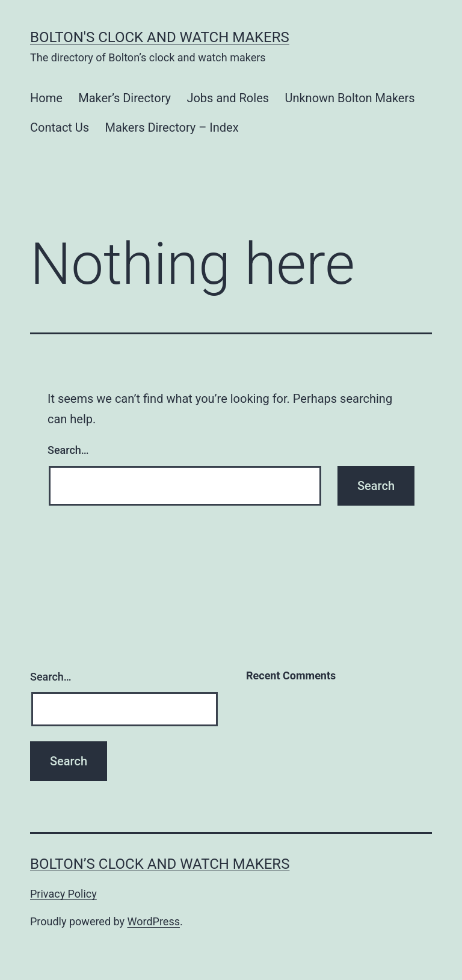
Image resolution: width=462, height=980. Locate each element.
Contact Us (60, 127)
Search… (68, 450)
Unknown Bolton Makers (350, 98)
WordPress (154, 921)
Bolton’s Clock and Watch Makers (160, 864)
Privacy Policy (63, 894)
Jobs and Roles (228, 98)
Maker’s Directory (125, 98)
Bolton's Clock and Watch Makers (160, 37)
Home (46, 98)
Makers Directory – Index (172, 127)
